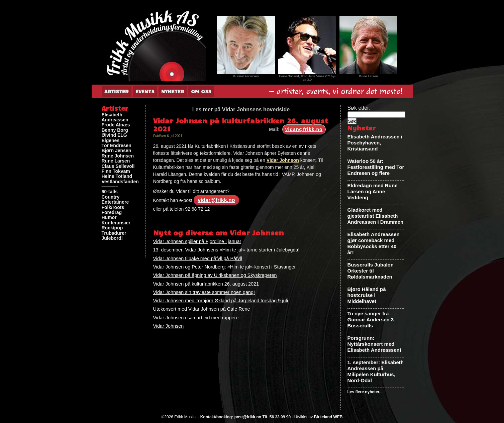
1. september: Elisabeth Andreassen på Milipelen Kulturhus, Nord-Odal (376, 371)
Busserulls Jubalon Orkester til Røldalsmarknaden (371, 271)
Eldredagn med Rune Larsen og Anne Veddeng (373, 191)
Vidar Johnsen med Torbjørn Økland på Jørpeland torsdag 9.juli (221, 301)
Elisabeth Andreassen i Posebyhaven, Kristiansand (375, 143)
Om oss (201, 91)
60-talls (110, 192)
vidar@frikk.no (304, 129)
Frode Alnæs (116, 125)
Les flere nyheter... (365, 392)
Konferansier (116, 223)
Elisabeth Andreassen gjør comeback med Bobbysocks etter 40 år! (374, 243)
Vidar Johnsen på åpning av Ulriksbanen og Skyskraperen (215, 275)
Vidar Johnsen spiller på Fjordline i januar (197, 241)
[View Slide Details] (246, 45)
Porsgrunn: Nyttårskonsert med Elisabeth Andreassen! (374, 344)
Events (145, 91)
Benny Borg (115, 130)
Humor (109, 218)
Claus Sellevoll (118, 166)
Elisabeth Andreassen (115, 117)
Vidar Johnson (283, 160)
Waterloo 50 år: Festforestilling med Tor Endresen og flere (376, 167)
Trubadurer (114, 233)
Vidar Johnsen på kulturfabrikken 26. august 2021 (206, 284)
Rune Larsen (116, 161)
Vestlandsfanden (120, 182)
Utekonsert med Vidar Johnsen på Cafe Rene (202, 309)
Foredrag (112, 213)
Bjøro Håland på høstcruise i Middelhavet (367, 295)
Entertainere (115, 202)
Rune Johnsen (118, 156)
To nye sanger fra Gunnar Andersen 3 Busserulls (371, 320)
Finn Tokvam (116, 171)
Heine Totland (117, 176)
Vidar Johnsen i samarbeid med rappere (196, 318)
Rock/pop (112, 228)
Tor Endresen (117, 146)
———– (110, 187)
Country (111, 197)
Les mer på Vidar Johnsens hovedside (241, 110)
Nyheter (173, 91)
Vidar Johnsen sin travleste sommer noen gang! (204, 292)
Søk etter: (359, 108)
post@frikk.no (248, 417)
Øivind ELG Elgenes (114, 138)
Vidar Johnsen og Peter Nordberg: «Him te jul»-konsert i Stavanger (225, 267)
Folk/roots (113, 207)
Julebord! (112, 238)
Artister (117, 91)
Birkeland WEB (328, 417)
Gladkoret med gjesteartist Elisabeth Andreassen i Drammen (376, 216)
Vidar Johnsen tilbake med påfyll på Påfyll (198, 258)
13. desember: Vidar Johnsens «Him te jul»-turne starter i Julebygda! (226, 250)
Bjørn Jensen (117, 151)
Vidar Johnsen (169, 326)
